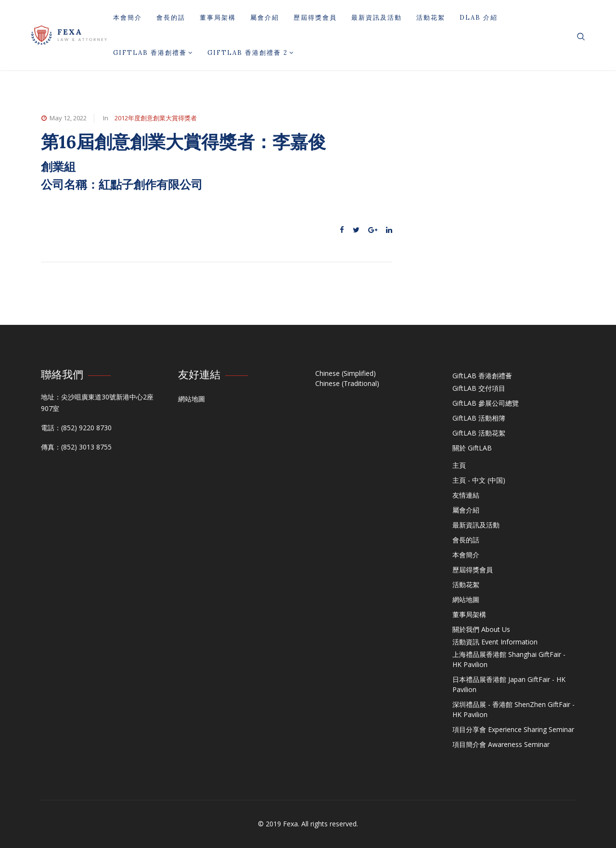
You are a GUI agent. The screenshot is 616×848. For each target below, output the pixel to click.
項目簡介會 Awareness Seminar (501, 744)
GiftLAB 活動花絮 (479, 433)
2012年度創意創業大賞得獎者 (156, 118)
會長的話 (171, 18)
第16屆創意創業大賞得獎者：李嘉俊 (183, 142)
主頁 (459, 465)
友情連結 (466, 495)
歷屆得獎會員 (315, 18)
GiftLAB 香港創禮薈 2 (251, 53)
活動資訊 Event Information (495, 642)
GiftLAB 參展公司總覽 (486, 403)
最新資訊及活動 (377, 18)
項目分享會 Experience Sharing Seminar (513, 729)
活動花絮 (431, 18)
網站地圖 (192, 399)
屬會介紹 (265, 18)
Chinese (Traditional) (347, 383)
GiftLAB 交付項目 (479, 388)
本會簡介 (128, 18)
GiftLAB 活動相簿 (479, 418)
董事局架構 (218, 18)
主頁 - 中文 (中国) (479, 480)
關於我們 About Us (481, 629)
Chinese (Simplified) (346, 373)
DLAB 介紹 (479, 18)
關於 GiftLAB (472, 448)
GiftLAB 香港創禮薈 (153, 53)
